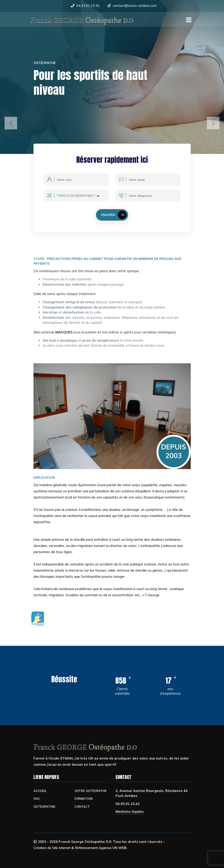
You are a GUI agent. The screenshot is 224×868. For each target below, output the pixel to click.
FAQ (37, 799)
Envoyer (114, 215)
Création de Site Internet (54, 848)
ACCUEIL (40, 791)
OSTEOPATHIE (45, 806)
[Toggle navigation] (188, 19)
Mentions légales (130, 812)
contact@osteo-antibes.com (135, 6)
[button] (11, 123)
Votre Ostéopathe (91, 791)
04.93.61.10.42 (88, 6)
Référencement (92, 848)
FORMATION (84, 799)
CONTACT (82, 806)
